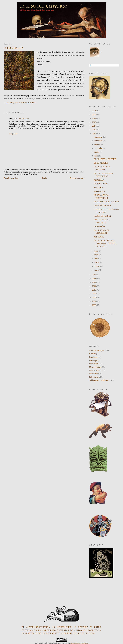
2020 (94, 115)
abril (96, 259)
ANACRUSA (99, 180)
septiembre (99, 148)
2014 (94, 275)
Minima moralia (95, 370)
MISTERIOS (99, 237)
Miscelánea (94, 374)
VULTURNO (99, 188)
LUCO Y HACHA (13, 48)
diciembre (98, 137)
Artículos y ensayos (97, 350)
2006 (94, 305)
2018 (94, 122)
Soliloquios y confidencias (21, 103)
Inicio (45, 178)
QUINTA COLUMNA (102, 205)
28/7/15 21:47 (24, 119)
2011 (94, 286)
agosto (97, 152)
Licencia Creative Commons (79, 643)
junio (97, 251)
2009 (94, 294)
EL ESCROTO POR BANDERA (106, 202)
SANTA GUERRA (101, 184)
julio (96, 156)
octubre (97, 144)
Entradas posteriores (11, 178)
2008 (94, 297)
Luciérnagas (94, 364)
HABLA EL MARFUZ (103, 216)
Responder (13, 134)
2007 (94, 301)
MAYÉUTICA (100, 191)
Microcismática (95, 367)
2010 (94, 290)
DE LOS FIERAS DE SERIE (105, 159)
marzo (97, 262)
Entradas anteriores (77, 178)
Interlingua (93, 360)
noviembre (99, 141)
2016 (94, 130)
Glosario (92, 354)
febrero (97, 266)
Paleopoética (94, 377)
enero (97, 270)
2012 (94, 282)
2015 (94, 134)
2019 (94, 118)
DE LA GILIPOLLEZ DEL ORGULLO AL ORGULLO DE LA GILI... (106, 243)
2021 (94, 111)
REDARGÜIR (99, 226)
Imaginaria (93, 357)
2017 (94, 126)
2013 (94, 279)
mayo (97, 255)
